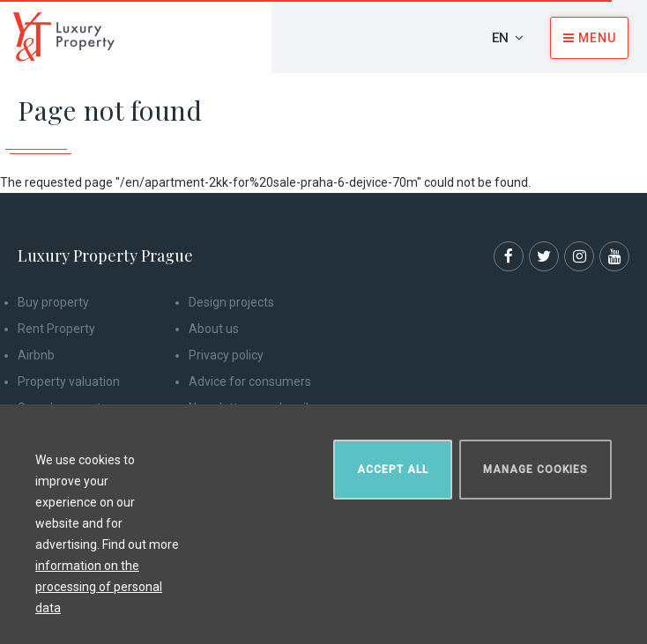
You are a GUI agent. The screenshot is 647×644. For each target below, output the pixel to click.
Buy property (53, 302)
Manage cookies (535, 470)
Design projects (231, 302)
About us (214, 329)
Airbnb (36, 355)
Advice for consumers (250, 381)
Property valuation (69, 381)
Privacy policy (226, 355)
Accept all (393, 470)
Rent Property (56, 329)
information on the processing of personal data (99, 587)
